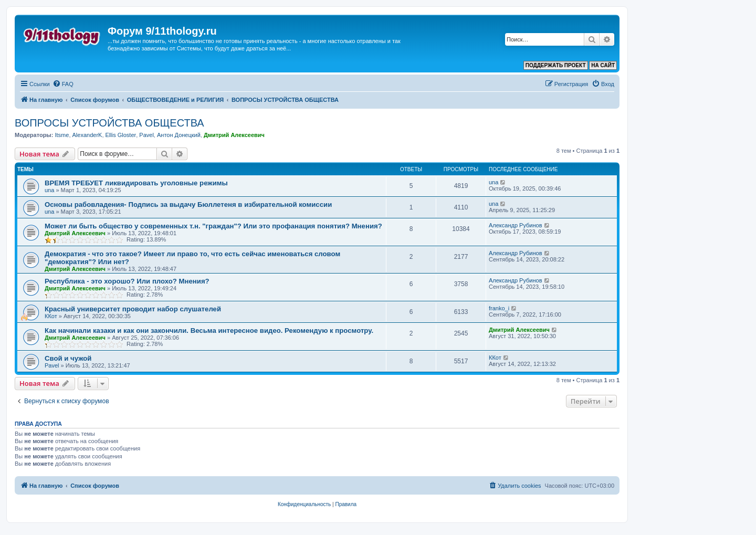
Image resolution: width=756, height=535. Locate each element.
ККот (51, 316)
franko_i (499, 308)
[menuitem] (63, 84)
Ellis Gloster (121, 135)
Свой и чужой (68, 358)
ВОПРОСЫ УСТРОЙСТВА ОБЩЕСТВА (109, 123)
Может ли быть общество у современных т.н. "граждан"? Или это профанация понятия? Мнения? (213, 226)
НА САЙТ (603, 65)
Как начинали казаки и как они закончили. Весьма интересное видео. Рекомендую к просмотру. (209, 331)
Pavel (146, 135)
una (49, 190)
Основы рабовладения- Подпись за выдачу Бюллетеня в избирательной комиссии (188, 204)
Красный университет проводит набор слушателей (133, 309)
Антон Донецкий (179, 135)
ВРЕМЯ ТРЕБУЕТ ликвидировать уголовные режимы (136, 183)
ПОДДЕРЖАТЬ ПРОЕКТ (556, 65)
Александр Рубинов (516, 225)
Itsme (62, 135)
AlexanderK (87, 135)
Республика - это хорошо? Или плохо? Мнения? (127, 281)
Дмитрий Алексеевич (234, 135)
